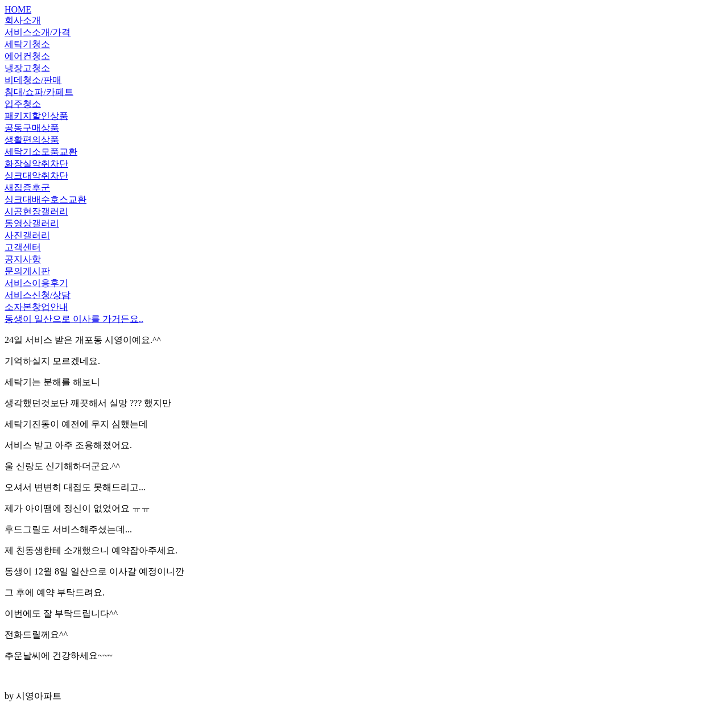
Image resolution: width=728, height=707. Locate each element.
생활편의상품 (32, 140)
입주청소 (23, 104)
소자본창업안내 (36, 307)
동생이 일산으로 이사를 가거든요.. (74, 319)
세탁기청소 (27, 44)
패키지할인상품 (36, 116)
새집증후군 (27, 187)
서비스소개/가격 (38, 32)
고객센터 (23, 247)
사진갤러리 (27, 235)
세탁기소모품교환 (41, 152)
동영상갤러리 (32, 223)
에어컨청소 (27, 56)
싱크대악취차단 (36, 175)
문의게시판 (27, 271)
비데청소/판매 (33, 80)
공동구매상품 (32, 128)
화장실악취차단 (36, 164)
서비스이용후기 (36, 283)
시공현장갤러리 (36, 211)
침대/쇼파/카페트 (39, 92)
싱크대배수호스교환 (45, 199)
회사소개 (23, 20)
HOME (18, 9)
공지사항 (23, 259)
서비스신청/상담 (38, 295)
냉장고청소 (27, 68)
